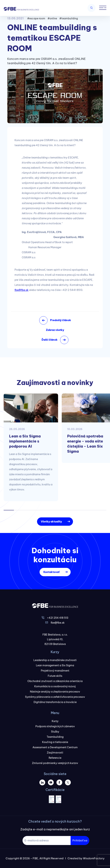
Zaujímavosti (55, 753)
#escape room (36, 18)
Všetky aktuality (51, 522)
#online (52, 18)
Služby (55, 732)
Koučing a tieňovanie (55, 742)
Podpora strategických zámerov (55, 726)
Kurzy (55, 721)
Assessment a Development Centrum (55, 747)
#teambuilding (69, 18)
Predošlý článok (61, 320)
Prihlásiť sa (80, 840)
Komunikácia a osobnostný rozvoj (55, 686)
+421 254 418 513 (58, 618)
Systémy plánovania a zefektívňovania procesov (55, 697)
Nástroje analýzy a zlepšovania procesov (55, 692)
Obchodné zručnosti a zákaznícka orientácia (55, 681)
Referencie (55, 758)
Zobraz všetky (55, 330)
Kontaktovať (51, 572)
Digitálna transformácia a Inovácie (55, 702)
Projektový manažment (55, 671)
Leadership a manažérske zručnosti (55, 660)
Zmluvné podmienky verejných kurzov (55, 763)
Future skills (55, 676)
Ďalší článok (50, 340)
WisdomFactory (94, 858)
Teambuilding (55, 737)
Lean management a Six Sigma (55, 665)
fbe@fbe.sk (22, 290)
